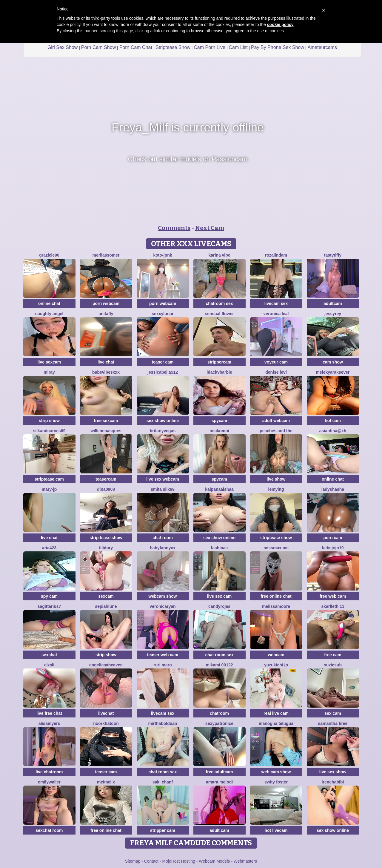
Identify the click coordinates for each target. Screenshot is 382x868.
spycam (219, 421)
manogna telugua (276, 723)
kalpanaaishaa (219, 489)
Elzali (49, 665)
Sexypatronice (219, 723)
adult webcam (276, 421)
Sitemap (133, 861)
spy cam (49, 596)
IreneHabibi (333, 782)
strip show (49, 421)
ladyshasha (333, 489)
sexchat (49, 655)
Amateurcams (322, 47)
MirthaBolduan (162, 723)
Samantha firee (333, 723)
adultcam (333, 303)
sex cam (333, 713)
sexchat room (49, 830)
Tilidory (106, 548)
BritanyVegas (163, 431)
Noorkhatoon (106, 723)
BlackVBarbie (219, 372)
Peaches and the (276, 431)
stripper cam (163, 830)
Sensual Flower (219, 314)
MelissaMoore (276, 606)
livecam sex (276, 303)
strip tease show (106, 538)
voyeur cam (276, 362)
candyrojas (219, 606)
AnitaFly (106, 314)
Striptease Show (173, 47)
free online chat (276, 596)
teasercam (106, 479)
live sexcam (49, 362)
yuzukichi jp (276, 665)
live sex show (333, 772)
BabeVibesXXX (106, 372)
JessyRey (333, 314)
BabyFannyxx (163, 548)
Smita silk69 (162, 489)
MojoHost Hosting (179, 861)
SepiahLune (106, 606)
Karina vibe (219, 255)
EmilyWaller (49, 782)
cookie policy (280, 24)
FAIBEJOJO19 (333, 548)
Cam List (238, 47)
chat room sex (220, 655)
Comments (174, 228)
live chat (106, 362)
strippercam (219, 362)
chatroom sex (219, 303)
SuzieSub (333, 665)
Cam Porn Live (210, 47)
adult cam (219, 830)
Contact (151, 861)
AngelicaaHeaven (106, 665)
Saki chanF (163, 782)
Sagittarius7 (49, 606)
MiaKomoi (219, 431)
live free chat (49, 713)
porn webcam (106, 303)
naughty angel (49, 314)
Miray (49, 372)
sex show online (163, 421)
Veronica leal (276, 314)
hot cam (333, 421)
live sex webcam (163, 479)
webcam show (163, 596)
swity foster (276, 782)
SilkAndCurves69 (49, 431)
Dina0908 (106, 489)
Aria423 (49, 548)
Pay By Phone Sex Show (278, 47)
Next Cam (210, 228)
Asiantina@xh (333, 431)
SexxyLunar (162, 314)
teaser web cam (163, 655)
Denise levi (276, 372)
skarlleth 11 (333, 606)
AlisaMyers (49, 723)
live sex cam (220, 596)
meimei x (106, 782)
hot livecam (276, 830)
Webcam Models (214, 861)
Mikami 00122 (219, 665)
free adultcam (219, 772)
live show (276, 479)
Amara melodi (219, 782)
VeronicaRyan (162, 606)
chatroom (219, 713)
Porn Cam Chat (136, 47)
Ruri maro (162, 665)
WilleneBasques (106, 431)
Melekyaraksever (333, 372)
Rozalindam (276, 255)
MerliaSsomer (106, 255)
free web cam (333, 596)
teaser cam (162, 362)
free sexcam (106, 421)
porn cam (333, 538)
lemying (276, 489)
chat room (163, 538)
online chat (49, 303)
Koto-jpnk (163, 255)
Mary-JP (49, 489)
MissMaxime (276, 548)
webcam (276, 655)
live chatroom (49, 772)
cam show (333, 362)
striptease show (276, 538)
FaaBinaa (220, 548)
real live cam (276, 713)
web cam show (276, 772)
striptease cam (49, 479)
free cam (333, 655)
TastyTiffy (333, 255)
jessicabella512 (163, 372)
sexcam (106, 596)
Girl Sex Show (63, 47)
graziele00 (49, 255)
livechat (106, 713)
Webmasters (245, 861)
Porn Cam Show (99, 47)
